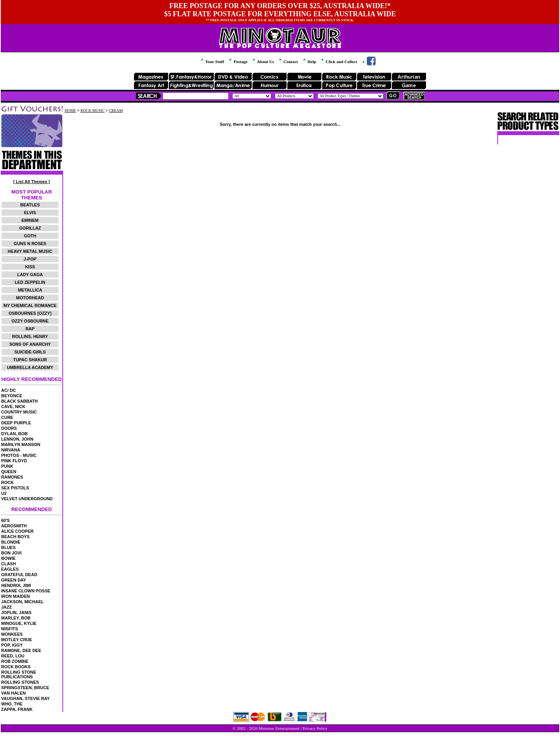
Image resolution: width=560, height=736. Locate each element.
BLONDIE (11, 542)
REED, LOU (13, 656)
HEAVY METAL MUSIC (30, 251)
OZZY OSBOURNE (30, 321)
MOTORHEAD (30, 298)
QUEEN (9, 472)
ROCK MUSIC (93, 111)
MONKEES (12, 634)
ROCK (7, 482)
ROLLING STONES (20, 682)
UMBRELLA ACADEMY (30, 367)
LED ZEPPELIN (30, 282)
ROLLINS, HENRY (30, 336)
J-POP (30, 259)
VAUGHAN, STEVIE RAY (25, 698)
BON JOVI (11, 553)
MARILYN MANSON (21, 444)
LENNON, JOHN (17, 439)
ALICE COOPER (17, 531)
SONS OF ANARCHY (30, 344)
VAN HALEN (13, 693)
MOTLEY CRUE (17, 640)
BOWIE (8, 558)
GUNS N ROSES (30, 244)
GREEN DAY (14, 580)
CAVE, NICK (13, 407)
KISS (30, 267)
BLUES (8, 547)
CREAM (116, 111)
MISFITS (9, 629)
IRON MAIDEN (15, 596)
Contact (288, 62)
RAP (30, 329)
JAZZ (7, 607)
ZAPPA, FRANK (17, 709)
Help (309, 62)
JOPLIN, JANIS (16, 612)
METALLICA (30, 290)
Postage (238, 62)
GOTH (30, 236)
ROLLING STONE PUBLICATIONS (19, 674)
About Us (263, 62)
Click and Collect (339, 62)
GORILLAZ (30, 228)
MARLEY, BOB (16, 618)
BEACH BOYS (15, 537)
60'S (5, 520)
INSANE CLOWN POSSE (26, 591)
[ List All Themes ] (31, 182)
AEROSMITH (14, 526)
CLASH (9, 564)
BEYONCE (12, 396)
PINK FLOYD (14, 461)
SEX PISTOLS (15, 488)
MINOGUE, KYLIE (19, 623)
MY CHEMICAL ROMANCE (30, 305)
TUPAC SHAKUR (30, 360)
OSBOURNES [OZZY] (30, 313)
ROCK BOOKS (16, 667)
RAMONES (12, 477)
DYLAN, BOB (14, 434)
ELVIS (30, 213)
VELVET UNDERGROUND (27, 499)
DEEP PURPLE (16, 423)
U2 (4, 493)
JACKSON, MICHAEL (22, 602)
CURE (7, 417)
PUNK (7, 466)
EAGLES (10, 569)
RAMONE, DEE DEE (21, 650)
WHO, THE (12, 704)
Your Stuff (212, 62)
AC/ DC (9, 390)
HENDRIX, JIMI (16, 585)
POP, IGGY (12, 645)
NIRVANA (11, 450)
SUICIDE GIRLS (30, 352)
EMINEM (30, 220)
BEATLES (30, 205)
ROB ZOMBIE (15, 661)
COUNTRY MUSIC (19, 412)
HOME (70, 111)
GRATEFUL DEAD (19, 575)
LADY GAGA (30, 274)
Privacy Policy (315, 728)
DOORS (9, 428)
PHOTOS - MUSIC (19, 455)
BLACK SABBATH (20, 401)
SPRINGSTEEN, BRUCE (25, 688)
